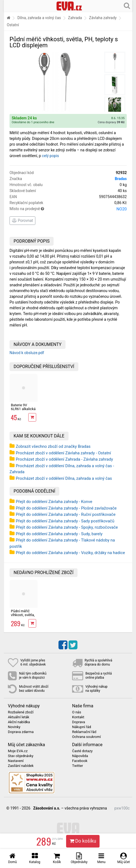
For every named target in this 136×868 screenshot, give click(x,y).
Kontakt (78, 717)
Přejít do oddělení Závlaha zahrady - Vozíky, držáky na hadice (70, 553)
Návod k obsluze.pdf (27, 353)
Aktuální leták (18, 717)
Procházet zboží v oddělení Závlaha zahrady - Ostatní (63, 453)
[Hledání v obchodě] (127, 5)
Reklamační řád (84, 732)
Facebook (80, 761)
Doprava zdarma (21, 732)
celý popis (50, 156)
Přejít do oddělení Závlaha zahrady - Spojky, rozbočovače (67, 527)
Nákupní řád (82, 727)
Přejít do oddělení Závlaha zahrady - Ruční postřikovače (66, 514)
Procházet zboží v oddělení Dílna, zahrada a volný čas (64, 478)
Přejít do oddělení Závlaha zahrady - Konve (54, 502)
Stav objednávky (21, 756)
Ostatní (13, 25)
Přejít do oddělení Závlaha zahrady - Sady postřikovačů (65, 521)
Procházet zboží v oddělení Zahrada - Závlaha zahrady (64, 459)
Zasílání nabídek (21, 766)
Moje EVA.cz (18, 751)
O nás (77, 712)
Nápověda (80, 756)
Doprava (79, 722)
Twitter (78, 766)
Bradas (121, 179)
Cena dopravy (111, 122)
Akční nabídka (19, 722)
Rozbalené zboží (21, 712)
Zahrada (75, 18)
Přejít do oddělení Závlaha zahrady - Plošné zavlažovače (66, 508)
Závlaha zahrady (103, 18)
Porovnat (22, 220)
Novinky (14, 727)
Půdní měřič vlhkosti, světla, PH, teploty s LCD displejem (23, 617)
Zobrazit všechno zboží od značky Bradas (53, 446)
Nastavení (16, 761)
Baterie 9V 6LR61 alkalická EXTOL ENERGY (23, 409)
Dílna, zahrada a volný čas (39, 18)
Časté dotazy (82, 751)
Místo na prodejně (68, 209)
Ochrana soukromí (86, 737)
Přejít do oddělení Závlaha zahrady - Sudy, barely (59, 534)
